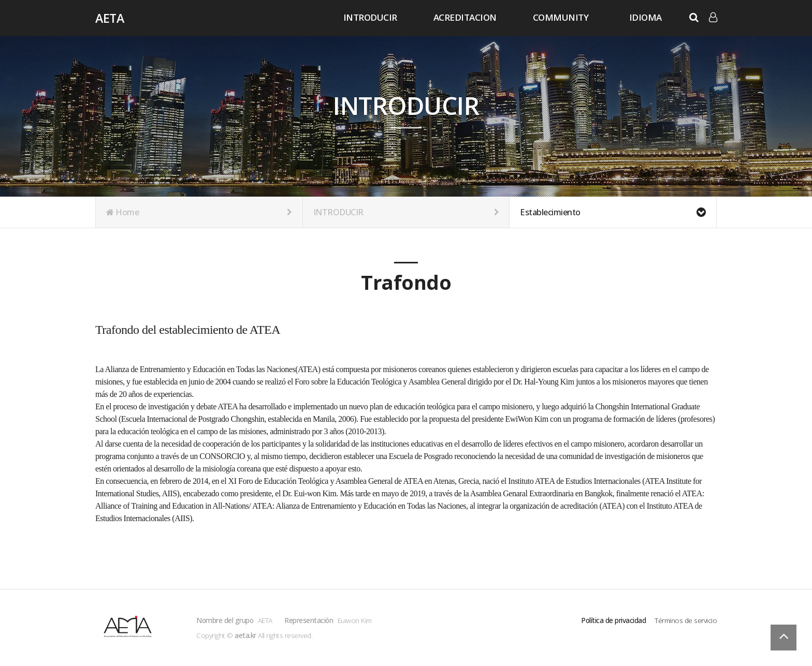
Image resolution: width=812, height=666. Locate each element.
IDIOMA (646, 17)
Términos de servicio (686, 620)
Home (199, 212)
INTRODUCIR (370, 17)
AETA (110, 18)
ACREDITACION (465, 17)
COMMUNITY (561, 17)
